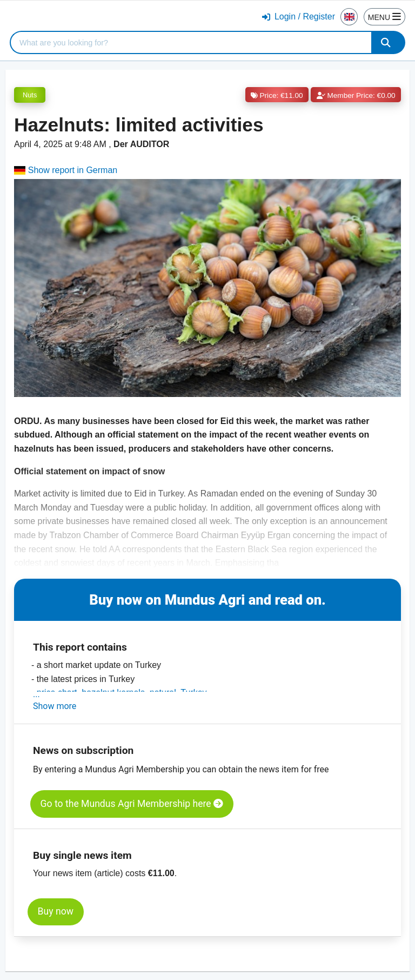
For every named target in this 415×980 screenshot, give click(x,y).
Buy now (56, 911)
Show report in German (66, 170)
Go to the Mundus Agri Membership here (132, 804)
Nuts (30, 95)
